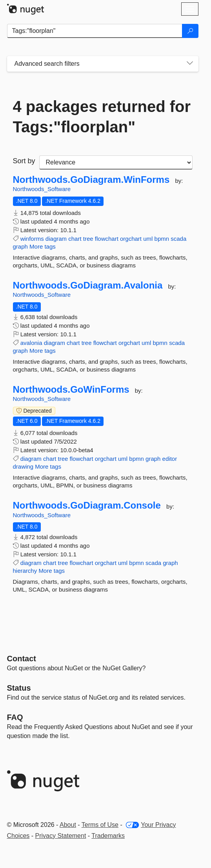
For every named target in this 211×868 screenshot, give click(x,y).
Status (19, 688)
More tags (43, 246)
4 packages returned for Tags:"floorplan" (102, 117)
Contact (22, 659)
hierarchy (25, 571)
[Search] (190, 31)
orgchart (131, 239)
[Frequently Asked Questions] (15, 717)
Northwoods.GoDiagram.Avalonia (88, 285)
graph (20, 246)
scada (178, 239)
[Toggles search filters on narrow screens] (190, 64)
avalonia (31, 343)
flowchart (107, 239)
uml (148, 239)
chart (75, 239)
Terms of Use (100, 825)
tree (88, 239)
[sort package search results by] (116, 162)
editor (170, 459)
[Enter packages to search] (95, 31)
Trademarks (108, 836)
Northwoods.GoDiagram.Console (87, 505)
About (68, 825)
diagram (56, 239)
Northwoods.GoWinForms (71, 390)
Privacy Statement (61, 836)
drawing (23, 466)
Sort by (24, 161)
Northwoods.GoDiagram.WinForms (91, 180)
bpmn (162, 239)
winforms (32, 239)
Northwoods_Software (42, 189)
